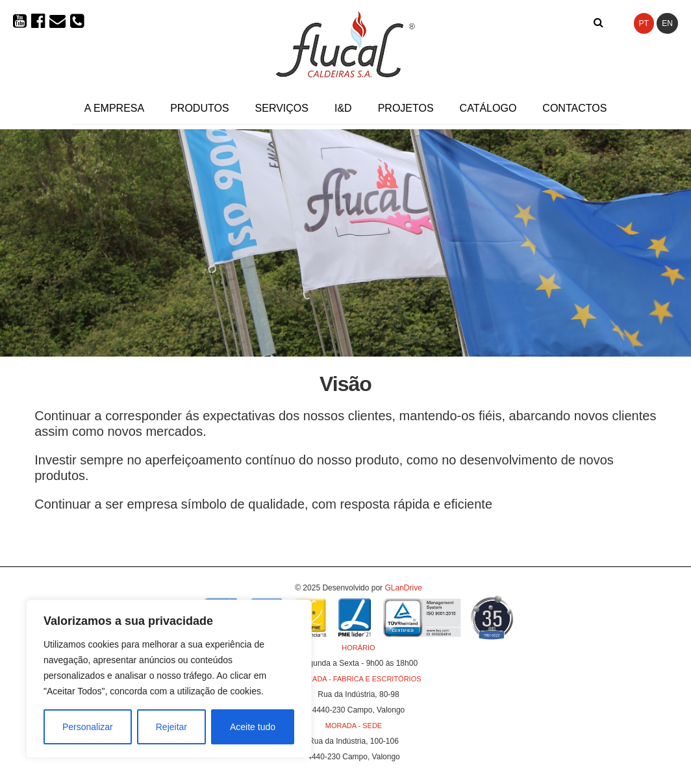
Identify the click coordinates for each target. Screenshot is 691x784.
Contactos (574, 108)
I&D (343, 108)
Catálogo (488, 108)
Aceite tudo (253, 727)
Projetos (406, 108)
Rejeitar (171, 727)
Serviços (282, 108)
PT (644, 23)
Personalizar (88, 727)
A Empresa (114, 108)
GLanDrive (403, 588)
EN (667, 23)
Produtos (199, 108)
